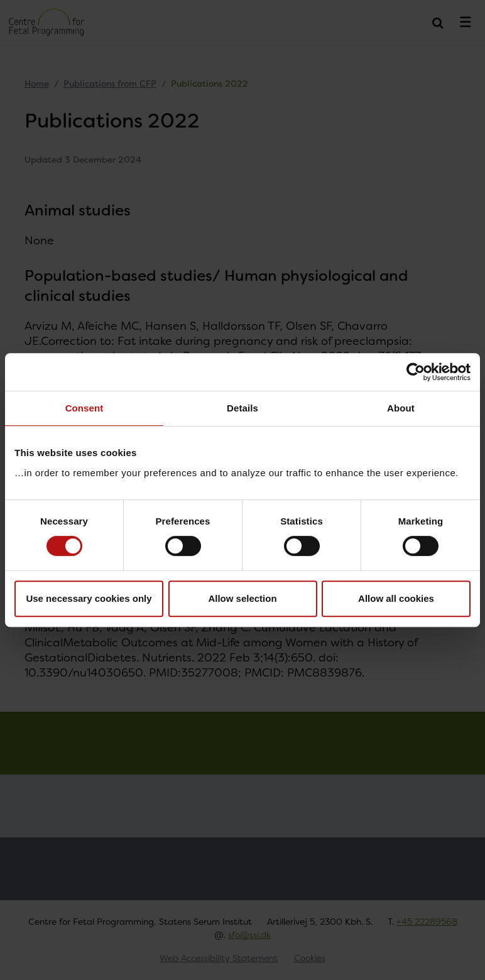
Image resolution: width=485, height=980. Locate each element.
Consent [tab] (84, 408)
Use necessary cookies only (89, 598)
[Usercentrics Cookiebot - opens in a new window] (416, 372)
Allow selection (242, 598)
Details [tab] (242, 408)
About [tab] (401, 408)
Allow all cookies (396, 598)
